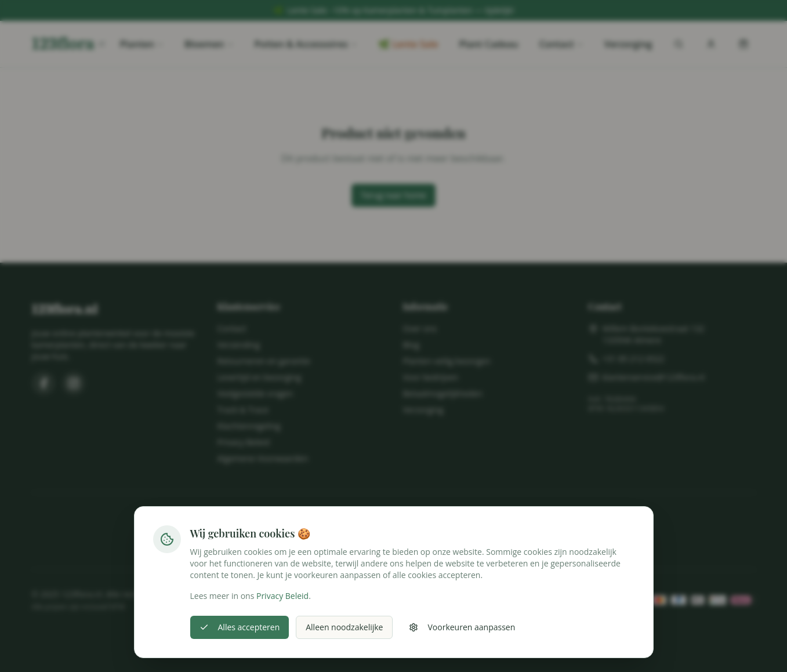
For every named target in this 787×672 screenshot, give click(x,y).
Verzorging (628, 44)
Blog (411, 345)
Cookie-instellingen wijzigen (394, 629)
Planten (141, 44)
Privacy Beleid (244, 442)
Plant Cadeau (488, 44)
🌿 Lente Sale (408, 44)
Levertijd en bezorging (260, 377)
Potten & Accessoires (306, 44)
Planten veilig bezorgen (447, 361)
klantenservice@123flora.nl (654, 377)
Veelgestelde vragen (255, 393)
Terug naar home (393, 195)
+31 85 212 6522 (634, 359)
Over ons (420, 328)
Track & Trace (243, 410)
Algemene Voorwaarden (263, 458)
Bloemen (209, 44)
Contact (561, 44)
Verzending (239, 345)
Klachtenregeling (249, 426)
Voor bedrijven (431, 377)
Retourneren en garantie (264, 361)
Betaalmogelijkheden (443, 393)
